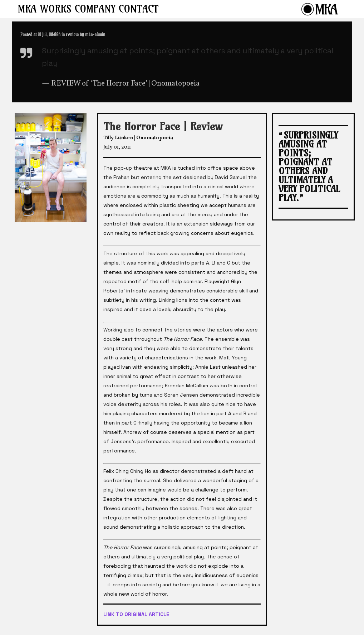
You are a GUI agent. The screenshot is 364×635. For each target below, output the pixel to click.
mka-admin (95, 34)
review (72, 34)
